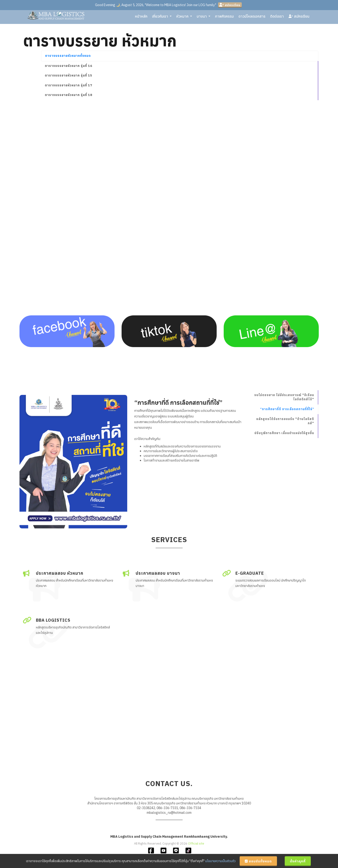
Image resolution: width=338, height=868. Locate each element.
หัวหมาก (184, 17)
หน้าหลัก (141, 17)
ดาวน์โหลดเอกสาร (252, 17)
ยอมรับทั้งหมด (258, 861)
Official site (196, 848)
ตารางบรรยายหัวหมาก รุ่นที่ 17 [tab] (69, 85)
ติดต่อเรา (277, 17)
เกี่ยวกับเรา (162, 17)
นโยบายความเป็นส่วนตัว (220, 861)
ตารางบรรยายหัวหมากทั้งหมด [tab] (68, 56)
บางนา (204, 17)
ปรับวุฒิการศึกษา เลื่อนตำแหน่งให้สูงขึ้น (284, 520)
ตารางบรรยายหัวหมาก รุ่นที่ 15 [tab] (69, 75)
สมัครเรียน (230, 5)
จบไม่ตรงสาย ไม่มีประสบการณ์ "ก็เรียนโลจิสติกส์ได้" (284, 484)
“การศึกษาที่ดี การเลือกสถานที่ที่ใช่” (287, 496)
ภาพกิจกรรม (224, 17)
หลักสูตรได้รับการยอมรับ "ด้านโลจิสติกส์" (285, 508)
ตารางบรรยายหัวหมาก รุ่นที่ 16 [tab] (69, 66)
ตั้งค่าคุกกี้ (298, 861)
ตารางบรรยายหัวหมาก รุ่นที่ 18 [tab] (69, 95)
